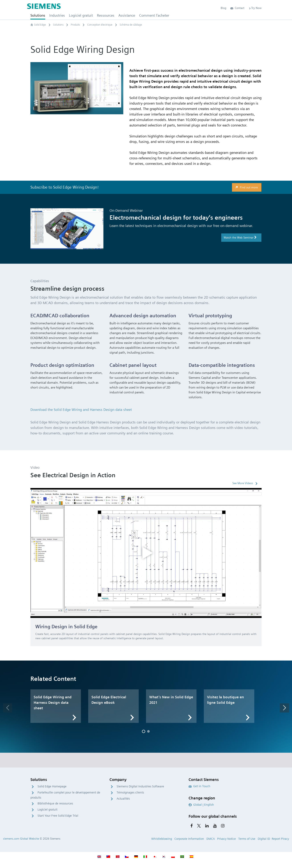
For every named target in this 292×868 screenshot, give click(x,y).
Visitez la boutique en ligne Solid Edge (225, 700)
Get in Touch (199, 786)
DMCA (211, 839)
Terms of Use (247, 839)
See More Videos (243, 483)
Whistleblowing (162, 839)
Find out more (246, 187)
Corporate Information (189, 839)
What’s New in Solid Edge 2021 (171, 700)
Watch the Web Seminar (240, 237)
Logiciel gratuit (47, 810)
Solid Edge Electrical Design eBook (109, 700)
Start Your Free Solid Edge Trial (58, 816)
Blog (223, 8)
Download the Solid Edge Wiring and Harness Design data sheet (81, 410)
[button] (8, 708)
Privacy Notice (227, 839)
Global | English (201, 805)
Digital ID (264, 839)
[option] (146, 553)
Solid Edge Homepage (52, 786)
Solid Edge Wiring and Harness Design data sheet (53, 702)
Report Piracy (280, 839)
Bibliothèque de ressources (55, 803)
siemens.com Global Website (21, 839)
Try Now (255, 8)
